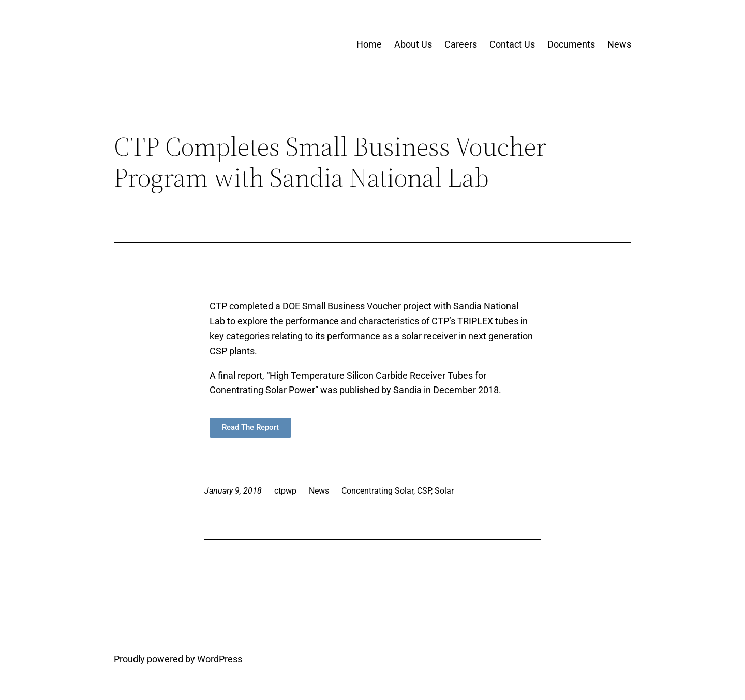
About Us (413, 44)
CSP (424, 491)
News (619, 44)
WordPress (220, 659)
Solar (444, 491)
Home (369, 44)
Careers (461, 44)
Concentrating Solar (377, 491)
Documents (571, 44)
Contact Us (512, 44)
